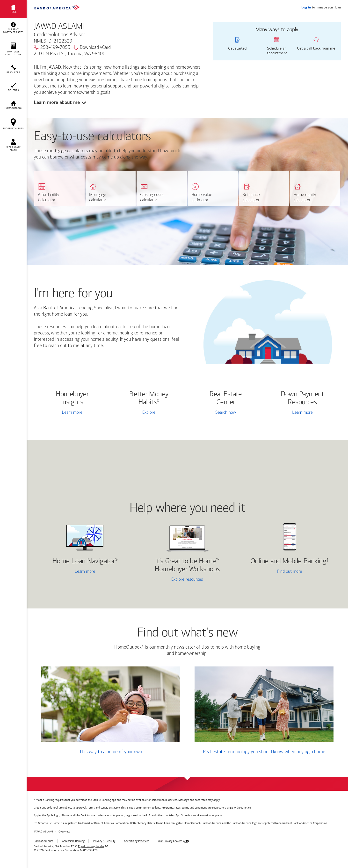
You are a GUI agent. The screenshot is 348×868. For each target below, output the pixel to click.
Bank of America (44, 841)
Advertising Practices (137, 841)
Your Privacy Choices (170, 841)
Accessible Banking (73, 841)
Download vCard (92, 48)
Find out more (272, 572)
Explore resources (187, 580)
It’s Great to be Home (187, 565)
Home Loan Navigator (85, 561)
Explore (149, 413)
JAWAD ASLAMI (43, 832)
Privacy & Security (104, 841)
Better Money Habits (149, 398)
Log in (306, 8)
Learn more (72, 413)
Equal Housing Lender (91, 846)
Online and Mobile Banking (288, 561)
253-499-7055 (52, 48)
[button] (13, 28)
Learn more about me (57, 102)
